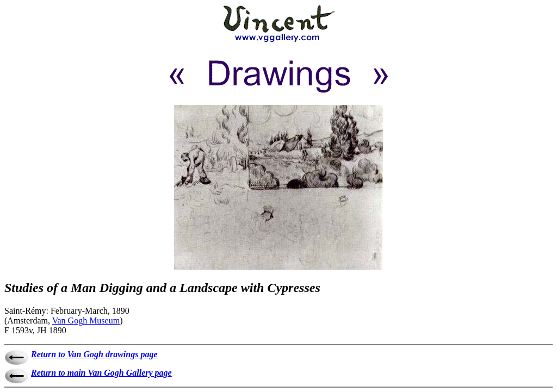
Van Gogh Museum (86, 321)
